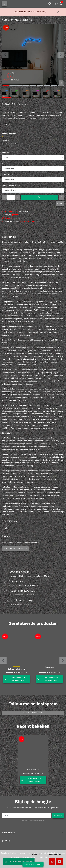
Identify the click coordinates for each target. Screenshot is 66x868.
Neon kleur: (7, 152)
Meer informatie (46, 857)
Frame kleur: (8, 174)
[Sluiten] (58, 12)
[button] (50, 3)
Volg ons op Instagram (33, 713)
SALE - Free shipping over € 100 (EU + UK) (30, 12)
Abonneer (58, 816)
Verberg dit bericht (33, 864)
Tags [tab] (5, 528)
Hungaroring (50, 667)
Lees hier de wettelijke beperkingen (33, 820)
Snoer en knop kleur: (12, 185)
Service (6, 841)
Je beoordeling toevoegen (15, 549)
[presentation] (5, 55)
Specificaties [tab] (9, 521)
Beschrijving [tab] (9, 237)
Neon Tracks (8, 833)
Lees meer (6, 124)
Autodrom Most (33, 770)
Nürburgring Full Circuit (16, 669)
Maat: (5, 163)
